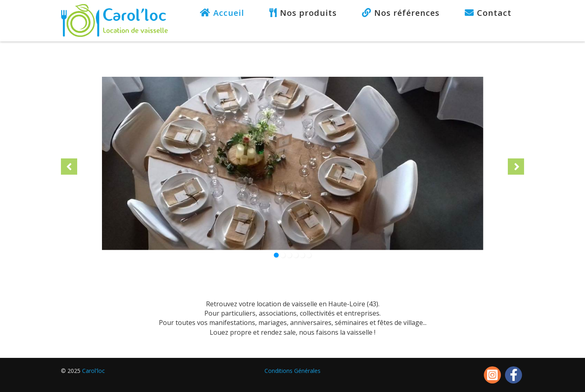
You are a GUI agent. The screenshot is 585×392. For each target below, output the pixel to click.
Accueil (229, 13)
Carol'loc (93, 371)
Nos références (407, 13)
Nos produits (308, 13)
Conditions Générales (292, 371)
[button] (69, 167)
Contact (494, 13)
